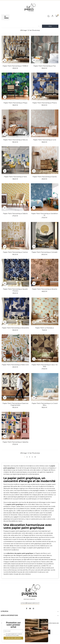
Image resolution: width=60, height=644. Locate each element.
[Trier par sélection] (21, 26)
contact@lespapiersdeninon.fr (30, 603)
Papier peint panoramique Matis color (15, 365)
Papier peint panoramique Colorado (45, 252)
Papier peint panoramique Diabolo (15, 214)
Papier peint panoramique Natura (15, 140)
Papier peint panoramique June (45, 140)
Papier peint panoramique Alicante (45, 289)
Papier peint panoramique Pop (45, 66)
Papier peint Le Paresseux (45, 328)
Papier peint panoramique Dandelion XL (45, 214)
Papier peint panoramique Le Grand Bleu (45, 404)
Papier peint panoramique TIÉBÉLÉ (15, 66)
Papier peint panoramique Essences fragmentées (15, 404)
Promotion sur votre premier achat (13, 625)
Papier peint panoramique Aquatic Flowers (15, 290)
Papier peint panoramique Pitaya (15, 103)
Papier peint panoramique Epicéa (45, 177)
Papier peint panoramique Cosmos (15, 252)
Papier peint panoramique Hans (15, 177)
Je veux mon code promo (13, 638)
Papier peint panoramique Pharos (45, 103)
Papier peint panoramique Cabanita (15, 442)
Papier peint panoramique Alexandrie (15, 328)
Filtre (50, 26)
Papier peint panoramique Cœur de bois (45, 366)
